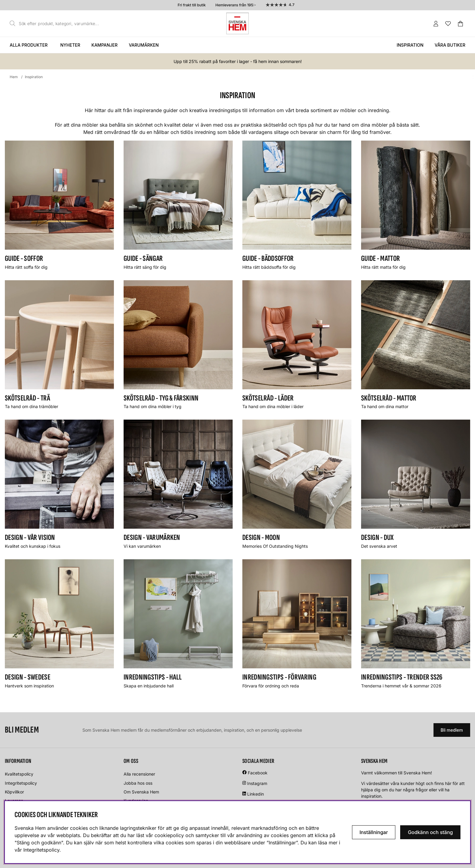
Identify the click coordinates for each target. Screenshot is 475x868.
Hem (14, 77)
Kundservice (136, 801)
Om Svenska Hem (141, 792)
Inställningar (374, 832)
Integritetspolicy (21, 783)
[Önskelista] (448, 24)
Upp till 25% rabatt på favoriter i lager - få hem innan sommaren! (238, 61)
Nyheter (70, 45)
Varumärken (144, 45)
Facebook (258, 773)
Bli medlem (452, 730)
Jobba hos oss (138, 783)
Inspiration (410, 45)
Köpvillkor (14, 792)
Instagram (257, 783)
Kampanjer (105, 45)
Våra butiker (450, 45)
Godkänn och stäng (430, 832)
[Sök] (56, 24)
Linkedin (256, 794)
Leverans (14, 801)
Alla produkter (29, 45)
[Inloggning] (436, 24)
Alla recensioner (139, 774)
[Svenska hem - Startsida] (237, 23)
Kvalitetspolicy (19, 774)
